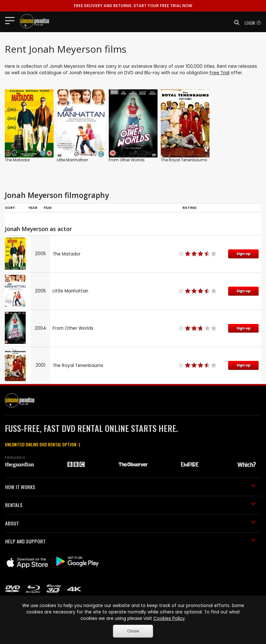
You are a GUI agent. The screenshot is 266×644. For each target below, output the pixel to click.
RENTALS (130, 505)
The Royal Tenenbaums (184, 160)
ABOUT (130, 523)
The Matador (17, 160)
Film (47, 208)
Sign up (244, 254)
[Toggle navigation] (12, 20)
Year (33, 208)
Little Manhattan (73, 160)
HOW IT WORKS (130, 487)
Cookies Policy (169, 618)
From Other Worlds (127, 160)
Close (133, 631)
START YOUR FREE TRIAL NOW (133, 6)
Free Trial (219, 73)
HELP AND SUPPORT (130, 541)
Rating (190, 208)
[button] (235, 22)
